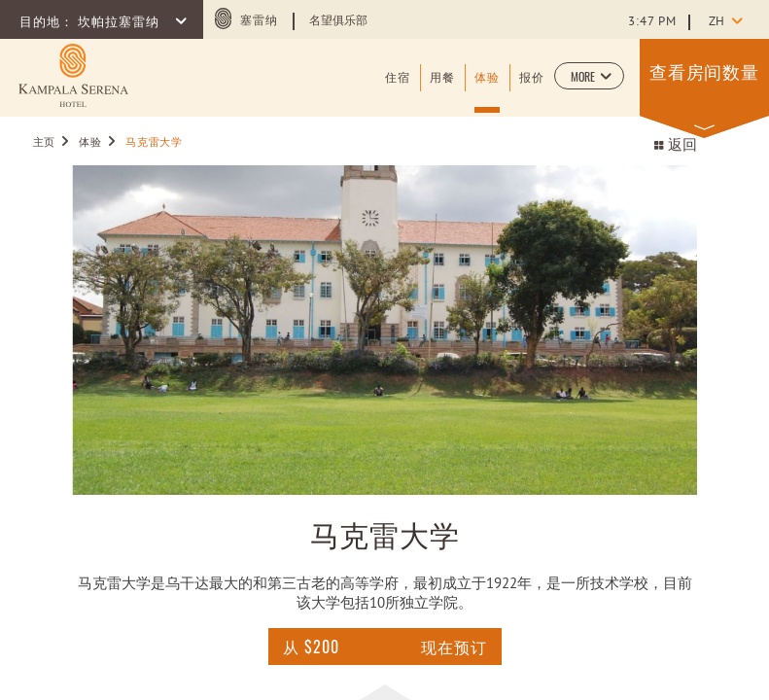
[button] (589, 76)
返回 (675, 146)
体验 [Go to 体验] (90, 143)
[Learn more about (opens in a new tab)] (73, 75)
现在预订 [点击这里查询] (454, 647)
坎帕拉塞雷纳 (121, 23)
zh (717, 22)
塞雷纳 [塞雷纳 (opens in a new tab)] (259, 21)
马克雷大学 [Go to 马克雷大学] (154, 143)
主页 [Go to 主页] (44, 143)
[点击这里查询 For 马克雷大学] (311, 647)
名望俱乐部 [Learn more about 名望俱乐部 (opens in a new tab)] (338, 21)
